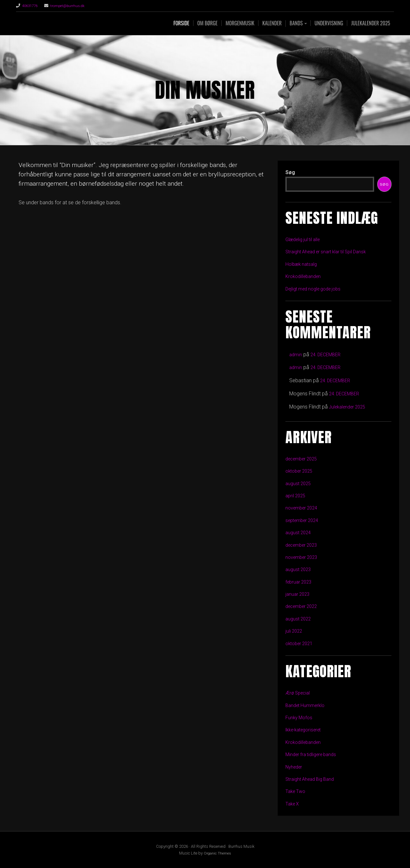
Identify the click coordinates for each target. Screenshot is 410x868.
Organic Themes (217, 853)
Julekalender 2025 (371, 23)
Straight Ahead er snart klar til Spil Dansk (330, 252)
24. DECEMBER (328, 354)
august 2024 (299, 532)
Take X (293, 804)
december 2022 (303, 606)
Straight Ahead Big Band (312, 779)
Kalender (272, 23)
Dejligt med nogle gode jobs (317, 289)
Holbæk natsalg (303, 264)
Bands (296, 24)
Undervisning (329, 23)
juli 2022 (295, 631)
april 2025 (296, 496)
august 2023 (299, 569)
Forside (181, 23)
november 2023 (303, 557)
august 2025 (299, 483)
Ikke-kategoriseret (306, 730)
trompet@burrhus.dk (72, 6)
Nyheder (295, 767)
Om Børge (207, 23)
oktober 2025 (301, 471)
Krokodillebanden (305, 276)
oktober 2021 (301, 643)
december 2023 (303, 545)
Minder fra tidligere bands (314, 754)
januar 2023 (299, 594)
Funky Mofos (300, 717)
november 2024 (303, 508)
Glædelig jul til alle (305, 239)
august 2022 (299, 619)
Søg (290, 172)
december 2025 (303, 459)
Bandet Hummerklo (307, 705)
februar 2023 (300, 582)
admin (296, 354)
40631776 (31, 6)
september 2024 (304, 520)
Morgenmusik (240, 23)
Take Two (296, 791)
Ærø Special (299, 693)
